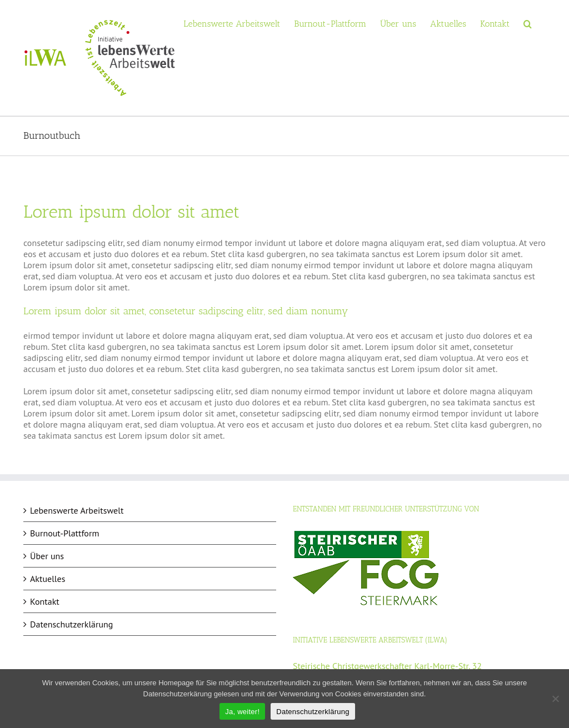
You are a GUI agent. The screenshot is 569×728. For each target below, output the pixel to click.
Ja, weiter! (242, 712)
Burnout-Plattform (64, 533)
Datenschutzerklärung (71, 624)
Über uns (47, 556)
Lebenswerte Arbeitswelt (77, 510)
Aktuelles (48, 579)
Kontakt (45, 601)
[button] (528, 23)
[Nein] (555, 699)
